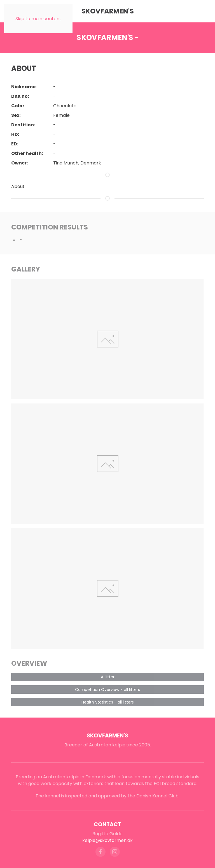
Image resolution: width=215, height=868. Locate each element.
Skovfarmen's (107, 736)
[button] (107, 339)
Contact (107, 824)
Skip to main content (38, 19)
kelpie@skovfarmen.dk (107, 840)
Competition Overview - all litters (107, 690)
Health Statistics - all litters (108, 702)
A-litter (108, 677)
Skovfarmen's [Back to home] (108, 11)
